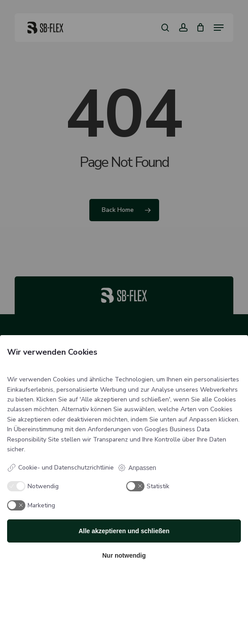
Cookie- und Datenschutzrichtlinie (60, 468)
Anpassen (137, 468)
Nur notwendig (124, 555)
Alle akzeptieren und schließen (124, 531)
